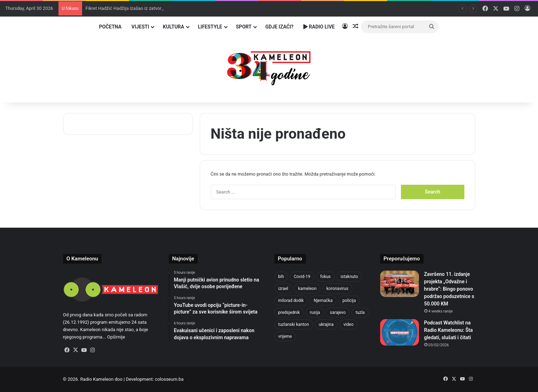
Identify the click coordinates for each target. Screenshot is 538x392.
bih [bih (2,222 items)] (281, 277)
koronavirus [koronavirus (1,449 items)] (337, 289)
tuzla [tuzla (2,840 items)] (360, 312)
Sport (244, 27)
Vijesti (140, 27)
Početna (110, 27)
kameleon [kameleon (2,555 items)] (307, 289)
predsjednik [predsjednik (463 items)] (289, 312)
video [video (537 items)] (349, 324)
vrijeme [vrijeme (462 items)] (285, 336)
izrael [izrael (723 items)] (283, 289)
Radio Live (319, 27)
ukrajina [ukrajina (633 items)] (326, 324)
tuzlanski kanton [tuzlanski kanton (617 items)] (294, 324)
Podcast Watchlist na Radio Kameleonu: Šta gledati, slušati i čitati (449, 330)
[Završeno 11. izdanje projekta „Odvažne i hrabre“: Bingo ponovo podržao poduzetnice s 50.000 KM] (400, 284)
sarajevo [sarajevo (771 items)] (338, 312)
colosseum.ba (169, 379)
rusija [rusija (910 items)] (315, 312)
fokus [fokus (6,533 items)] (326, 277)
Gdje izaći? (279, 27)
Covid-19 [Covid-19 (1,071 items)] (302, 277)
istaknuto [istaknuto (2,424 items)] (350, 277)
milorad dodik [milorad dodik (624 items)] (291, 301)
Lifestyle (210, 27)
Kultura (173, 27)
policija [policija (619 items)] (349, 301)
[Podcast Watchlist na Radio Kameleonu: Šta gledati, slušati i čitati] (400, 332)
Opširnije (116, 337)
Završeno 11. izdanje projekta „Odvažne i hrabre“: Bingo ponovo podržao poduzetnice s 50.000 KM (449, 289)
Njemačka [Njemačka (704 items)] (323, 301)
